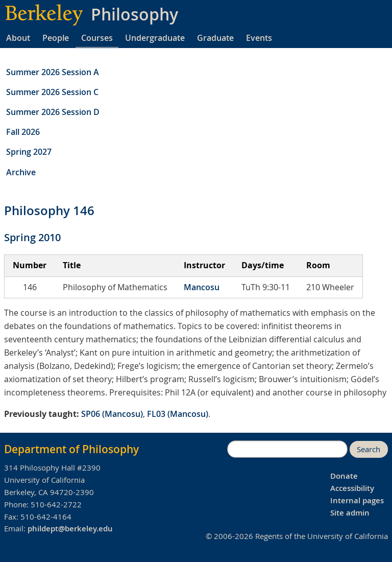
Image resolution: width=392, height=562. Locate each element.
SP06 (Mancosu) (112, 414)
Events (259, 38)
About (18, 38)
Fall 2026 (23, 132)
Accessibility (352, 488)
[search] (287, 449)
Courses (97, 38)
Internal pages (357, 500)
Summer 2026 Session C (52, 92)
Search (369, 449)
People (56, 38)
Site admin (350, 513)
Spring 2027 (29, 152)
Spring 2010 (32, 237)
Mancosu (202, 287)
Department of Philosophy (71, 449)
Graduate (215, 38)
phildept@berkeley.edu (70, 529)
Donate (344, 476)
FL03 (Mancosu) (178, 414)
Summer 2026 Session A (53, 72)
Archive (21, 172)
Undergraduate (155, 38)
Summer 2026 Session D (53, 112)
